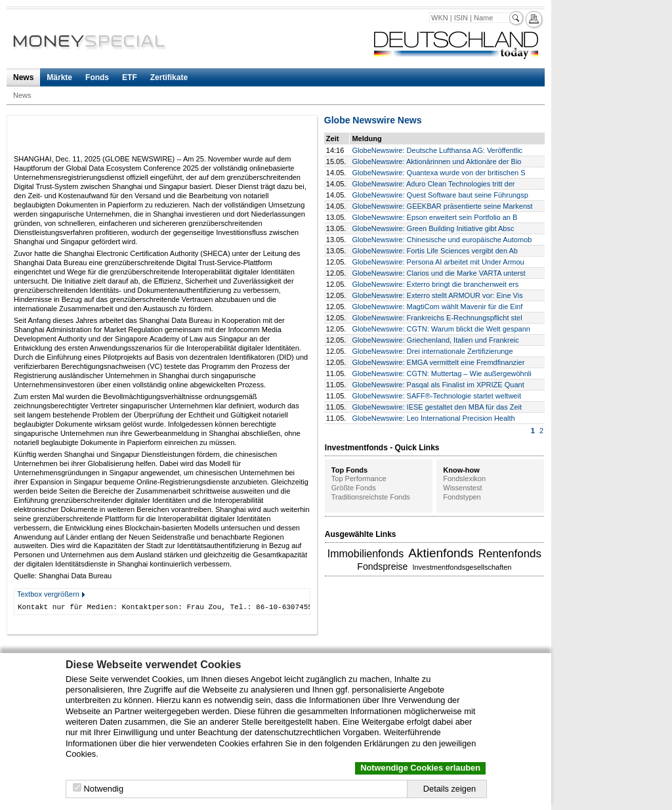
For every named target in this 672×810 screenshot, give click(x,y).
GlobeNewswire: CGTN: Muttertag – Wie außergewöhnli (441, 373)
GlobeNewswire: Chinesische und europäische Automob (442, 240)
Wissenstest (462, 488)
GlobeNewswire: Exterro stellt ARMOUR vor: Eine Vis (437, 295)
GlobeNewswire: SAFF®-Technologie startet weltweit (436, 396)
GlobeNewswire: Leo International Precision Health (433, 418)
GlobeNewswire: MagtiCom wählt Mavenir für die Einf (437, 307)
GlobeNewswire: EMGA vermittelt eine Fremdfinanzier (438, 362)
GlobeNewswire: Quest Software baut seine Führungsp (440, 195)
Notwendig (104, 789)
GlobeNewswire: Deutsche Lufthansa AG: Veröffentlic (437, 150)
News (23, 77)
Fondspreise (382, 566)
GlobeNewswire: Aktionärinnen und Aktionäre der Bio (436, 161)
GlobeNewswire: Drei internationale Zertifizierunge (432, 351)
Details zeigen (450, 789)
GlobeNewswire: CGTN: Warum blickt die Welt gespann (441, 329)
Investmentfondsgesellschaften (462, 567)
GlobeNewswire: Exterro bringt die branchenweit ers (435, 284)
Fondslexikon (464, 479)
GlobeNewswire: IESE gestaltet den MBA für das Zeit (437, 407)
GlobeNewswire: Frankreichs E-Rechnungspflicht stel (437, 318)
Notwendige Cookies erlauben (420, 768)
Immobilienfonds (366, 554)
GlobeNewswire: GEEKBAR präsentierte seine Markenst (442, 206)
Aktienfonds (441, 553)
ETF (130, 77)
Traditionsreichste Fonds (371, 497)
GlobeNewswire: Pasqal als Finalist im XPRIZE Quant (438, 385)
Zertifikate (169, 77)
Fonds (97, 77)
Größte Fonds (354, 488)
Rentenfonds (510, 554)
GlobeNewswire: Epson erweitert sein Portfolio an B (434, 217)
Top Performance (359, 479)
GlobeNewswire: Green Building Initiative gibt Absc (433, 228)
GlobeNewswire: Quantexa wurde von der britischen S (438, 173)
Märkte (59, 77)
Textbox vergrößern (48, 594)
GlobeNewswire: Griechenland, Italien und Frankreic (435, 340)
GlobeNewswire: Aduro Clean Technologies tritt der (433, 184)
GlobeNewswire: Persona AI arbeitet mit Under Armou (438, 262)
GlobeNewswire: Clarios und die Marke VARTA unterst (438, 273)
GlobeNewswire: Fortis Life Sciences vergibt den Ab (435, 251)
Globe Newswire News (373, 120)
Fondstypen (462, 497)
